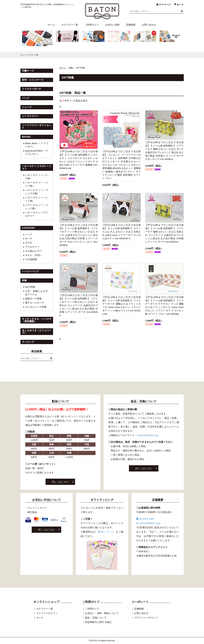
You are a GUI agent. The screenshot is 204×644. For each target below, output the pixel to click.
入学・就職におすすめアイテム (37, 293)
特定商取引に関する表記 (98, 622)
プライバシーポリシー (146, 618)
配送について (106, 532)
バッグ (29, 234)
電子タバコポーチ (35, 303)
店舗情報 (131, 25)
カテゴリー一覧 (70, 25)
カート (40, 618)
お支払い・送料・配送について (102, 613)
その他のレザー (33, 251)
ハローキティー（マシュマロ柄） (37, 192)
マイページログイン (47, 613)
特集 (71, 68)
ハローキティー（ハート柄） (37, 199)
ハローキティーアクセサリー (37, 214)
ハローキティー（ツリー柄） (37, 184)
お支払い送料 (112, 25)
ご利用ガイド (92, 25)
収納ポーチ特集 (33, 299)
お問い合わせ (149, 25)
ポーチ (29, 239)
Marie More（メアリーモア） (37, 145)
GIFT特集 (30, 287)
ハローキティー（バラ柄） (37, 177)
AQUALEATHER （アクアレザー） (37, 152)
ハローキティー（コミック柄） (37, 207)
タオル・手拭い (33, 255)
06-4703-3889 (145, 519)
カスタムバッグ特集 (36, 307)
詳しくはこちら (60, 482)
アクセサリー (32, 247)
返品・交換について (96, 618)
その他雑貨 (31, 259)
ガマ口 (29, 243)
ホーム (51, 25)
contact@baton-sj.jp (148, 435)
